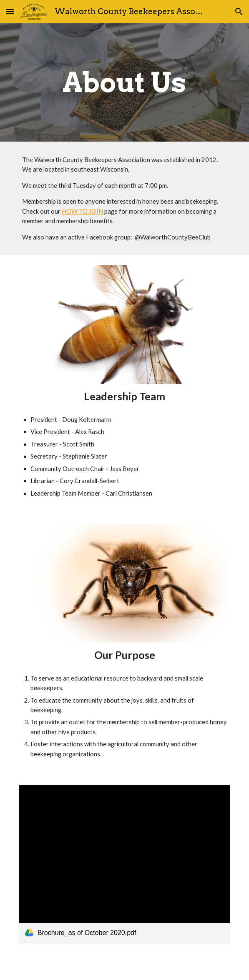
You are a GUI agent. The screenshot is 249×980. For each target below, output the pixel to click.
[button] (10, 11)
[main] (124, 82)
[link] (124, 864)
